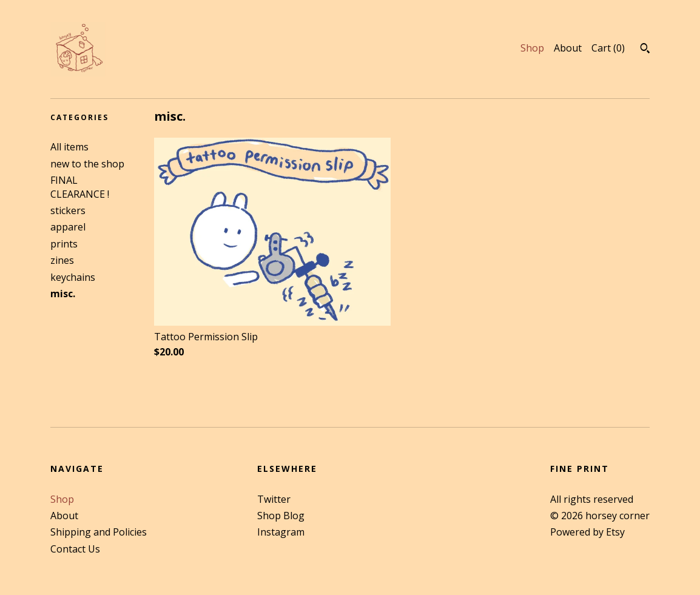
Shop (532, 48)
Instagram (281, 532)
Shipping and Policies (99, 532)
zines (62, 260)
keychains (73, 277)
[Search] (645, 50)
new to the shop (87, 164)
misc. (63, 294)
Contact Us (75, 549)
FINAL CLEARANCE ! (80, 187)
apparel (68, 227)
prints (64, 244)
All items (69, 147)
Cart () (608, 48)
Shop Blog (281, 516)
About (568, 48)
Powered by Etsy (587, 532)
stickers (68, 210)
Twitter (274, 499)
